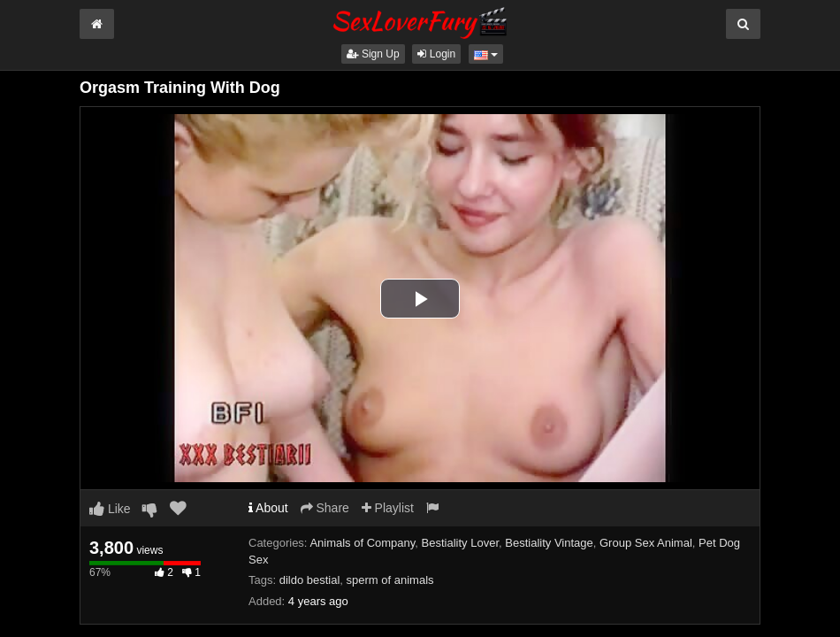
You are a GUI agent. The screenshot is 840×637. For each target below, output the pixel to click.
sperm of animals (390, 580)
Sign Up (373, 54)
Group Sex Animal (646, 543)
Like (110, 509)
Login (436, 54)
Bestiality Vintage (549, 543)
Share (325, 508)
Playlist (388, 508)
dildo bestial (310, 580)
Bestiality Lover (460, 543)
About (268, 508)
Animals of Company (362, 543)
